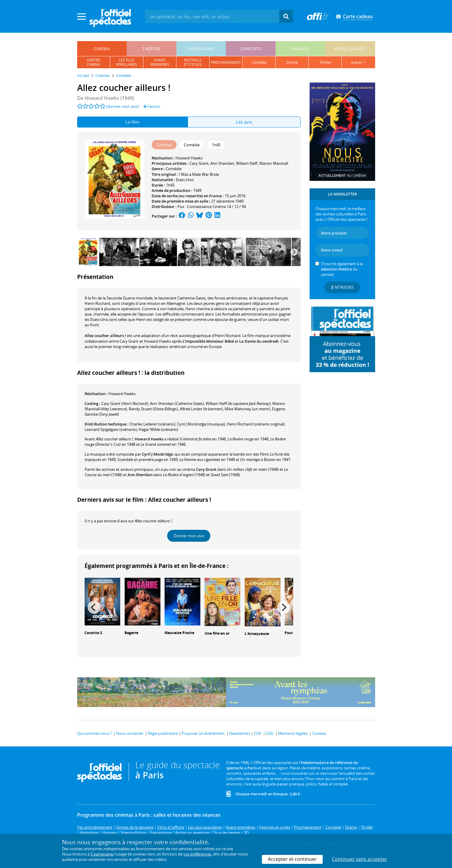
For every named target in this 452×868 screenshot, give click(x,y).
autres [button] (357, 62)
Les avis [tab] (244, 122)
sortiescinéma (94, 62)
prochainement (226, 62)
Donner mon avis (189, 536)
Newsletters (240, 733)
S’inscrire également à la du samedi (342, 269)
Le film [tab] (132, 122)
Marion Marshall (274, 163)
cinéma (102, 49)
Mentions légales (293, 733)
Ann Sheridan (222, 163)
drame (292, 62)
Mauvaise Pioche (179, 633)
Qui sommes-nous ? (95, 733)
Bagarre (131, 633)
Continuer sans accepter (359, 859)
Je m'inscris (342, 287)
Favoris (152, 106)
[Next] (294, 252)
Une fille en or (217, 633)
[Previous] (94, 607)
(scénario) (152, 424)
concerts (251, 49)
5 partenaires (102, 854)
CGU (270, 733)
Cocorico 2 (93, 633)
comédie (259, 62)
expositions (201, 49)
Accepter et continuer (292, 859)
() (125, 403)
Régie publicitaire (163, 733)
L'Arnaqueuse (257, 634)
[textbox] (212, 16)
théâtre (151, 49)
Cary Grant (199, 163)
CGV (258, 733)
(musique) (201, 424)
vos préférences (197, 854)
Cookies (319, 733)
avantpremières (160, 62)
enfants (300, 49)
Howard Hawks (189, 158)
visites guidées (350, 49)
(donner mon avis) (123, 106)
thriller (325, 62)
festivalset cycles (193, 62)
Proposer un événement (203, 733)
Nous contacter (130, 733)
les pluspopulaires (127, 62)
